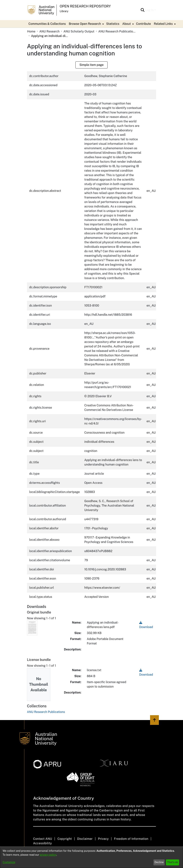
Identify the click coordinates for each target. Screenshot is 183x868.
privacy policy (48, 855)
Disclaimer (85, 839)
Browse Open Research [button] (85, 24)
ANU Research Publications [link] (117, 31)
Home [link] (31, 31)
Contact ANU (43, 839)
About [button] (127, 24)
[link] (46, 712)
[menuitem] (86, 24)
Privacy (103, 839)
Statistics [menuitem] (113, 24)
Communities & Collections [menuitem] (47, 24)
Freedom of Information (131, 839)
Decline (159, 862)
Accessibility (42, 843)
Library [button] (64, 11)
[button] (143, 10)
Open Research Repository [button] (85, 6)
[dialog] (91, 858)
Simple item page (91, 65)
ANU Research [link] (49, 31)
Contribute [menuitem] (143, 24)
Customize (9, 862)
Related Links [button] (163, 24)
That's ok (173, 862)
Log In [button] (150, 10)
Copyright (65, 839)
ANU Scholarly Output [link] (79, 31)
